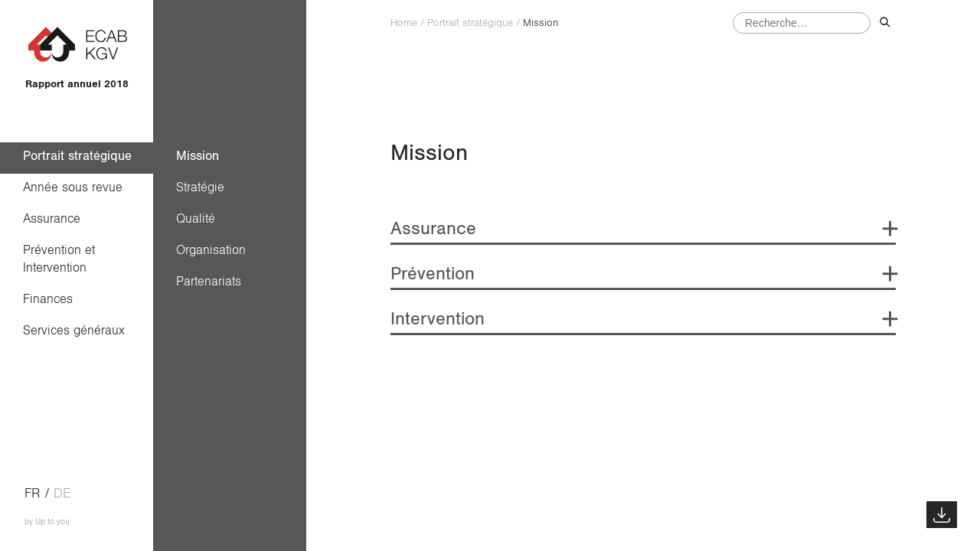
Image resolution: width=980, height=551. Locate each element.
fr (33, 494)
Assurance (52, 218)
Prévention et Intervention (63, 259)
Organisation (211, 250)
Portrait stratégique (77, 156)
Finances (48, 299)
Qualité (196, 218)
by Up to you (47, 522)
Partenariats (209, 281)
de (62, 494)
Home (404, 23)
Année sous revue (73, 187)
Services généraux (74, 330)
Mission (198, 156)
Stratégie (200, 187)
